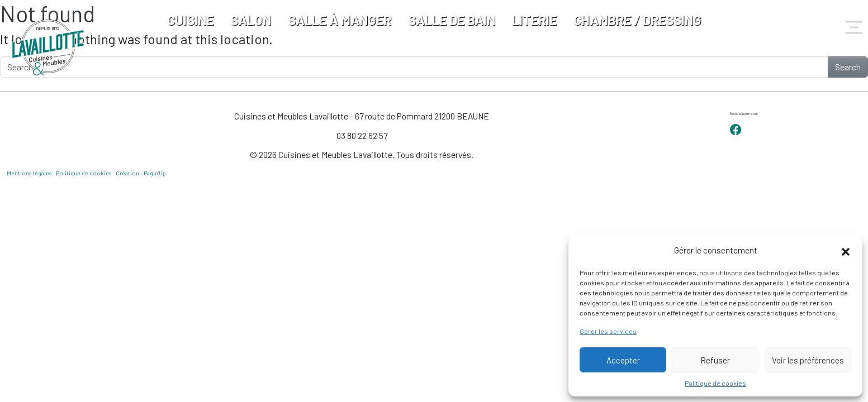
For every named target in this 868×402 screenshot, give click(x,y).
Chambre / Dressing (637, 20)
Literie (534, 20)
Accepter (623, 360)
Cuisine (190, 20)
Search (848, 67)
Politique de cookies (715, 383)
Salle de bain (452, 20)
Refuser (715, 360)
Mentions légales (29, 173)
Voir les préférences (808, 360)
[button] (846, 250)
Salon (251, 20)
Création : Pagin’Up (141, 173)
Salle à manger (340, 20)
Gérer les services (608, 331)
